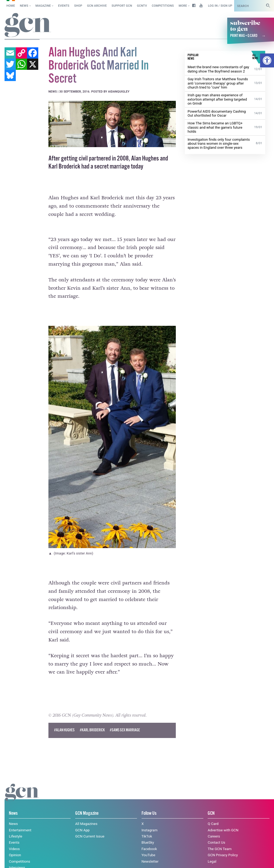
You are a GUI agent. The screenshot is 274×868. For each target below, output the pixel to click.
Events (64, 6)
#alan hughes (64, 730)
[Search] (268, 6)
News (24, 6)
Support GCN (122, 6)
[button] (267, 60)
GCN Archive (97, 6)
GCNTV (142, 6)
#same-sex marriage (125, 730)
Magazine (43, 6)
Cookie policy (46, 859)
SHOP (78, 6)
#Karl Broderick (92, 730)
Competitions (163, 6)
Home (11, 6)
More (183, 6)
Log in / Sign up (220, 6)
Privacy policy (79, 859)
